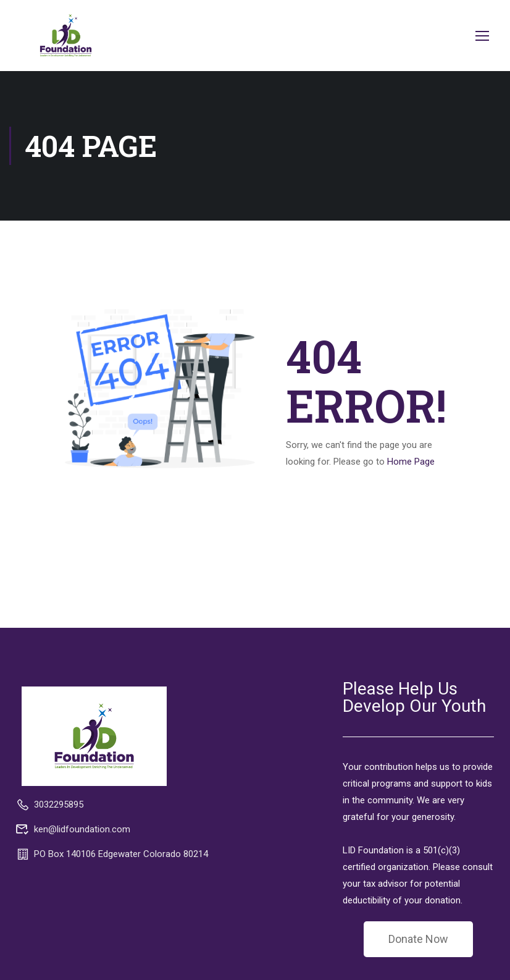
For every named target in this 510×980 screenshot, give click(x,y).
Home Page (411, 462)
